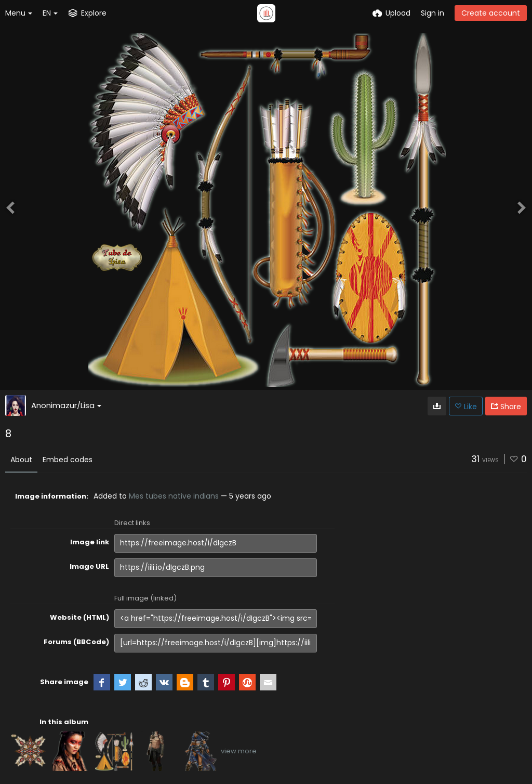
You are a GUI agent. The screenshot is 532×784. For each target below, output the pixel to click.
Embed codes (68, 460)
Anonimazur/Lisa (66, 405)
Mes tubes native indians (174, 496)
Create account (491, 13)
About (21, 460)
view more (239, 751)
